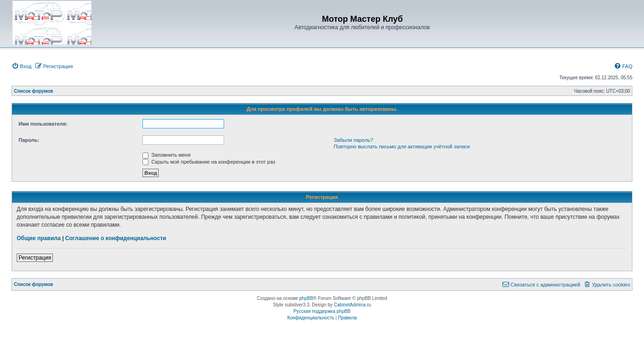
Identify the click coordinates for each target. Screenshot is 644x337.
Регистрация (35, 258)
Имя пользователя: (43, 124)
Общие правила (39, 238)
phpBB (306, 298)
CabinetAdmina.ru (353, 305)
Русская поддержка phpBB (322, 311)
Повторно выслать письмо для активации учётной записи (402, 146)
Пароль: (29, 140)
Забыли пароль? (353, 140)
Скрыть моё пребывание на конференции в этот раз (209, 162)
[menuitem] (22, 66)
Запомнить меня (166, 155)
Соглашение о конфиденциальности (116, 238)
